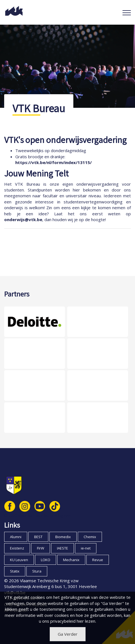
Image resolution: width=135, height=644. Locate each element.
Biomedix (63, 537)
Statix (15, 571)
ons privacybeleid (59, 621)
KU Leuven (19, 560)
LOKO (46, 560)
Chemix (90, 537)
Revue (98, 560)
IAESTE (62, 548)
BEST (38, 537)
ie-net (86, 548)
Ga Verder (68, 634)
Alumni (16, 537)
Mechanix (71, 560)
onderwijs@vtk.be (23, 219)
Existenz (17, 548)
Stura (37, 571)
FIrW (41, 548)
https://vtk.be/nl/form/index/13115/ (53, 162)
